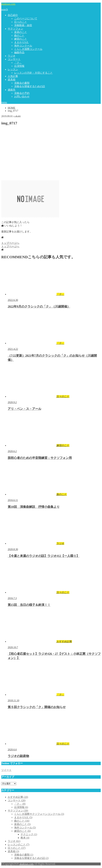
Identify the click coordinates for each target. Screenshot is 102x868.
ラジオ (12, 56)
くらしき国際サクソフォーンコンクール (39, 814)
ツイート (6, 770)
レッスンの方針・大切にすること (33, 73)
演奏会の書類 (22, 83)
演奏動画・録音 (23, 25)
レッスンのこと (19, 844)
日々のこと (21, 22)
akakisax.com (8, 4)
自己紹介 (13, 15)
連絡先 (12, 90)
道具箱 (12, 80)
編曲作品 (19, 52)
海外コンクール (23, 46)
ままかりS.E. (21, 42)
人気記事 (13, 76)
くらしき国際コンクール (28, 49)
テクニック (29, 834)
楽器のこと (21, 32)
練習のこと (21, 39)
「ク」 (18, 63)
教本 (25, 838)
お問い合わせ (22, 97)
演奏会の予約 (22, 93)
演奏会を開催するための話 (30, 86)
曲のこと (19, 35)
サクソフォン (15, 29)
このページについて (26, 18)
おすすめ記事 (18, 797)
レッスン (13, 69)
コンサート (14, 59)
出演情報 (19, 66)
